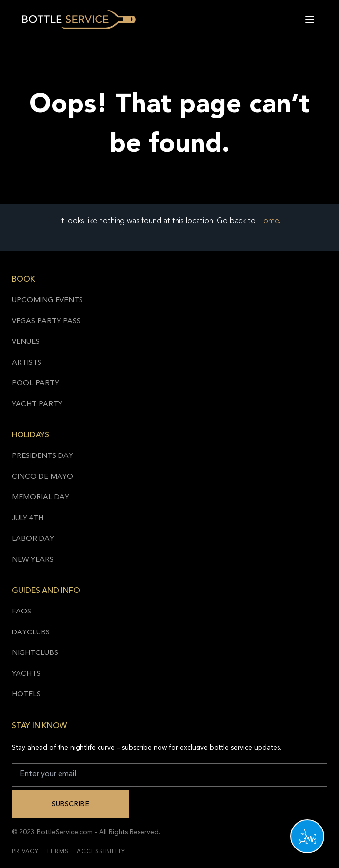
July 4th (28, 519)
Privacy (25, 852)
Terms (58, 852)
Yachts (26, 674)
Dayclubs (31, 633)
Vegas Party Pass (46, 322)
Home (268, 221)
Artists (27, 363)
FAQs (21, 612)
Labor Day (33, 539)
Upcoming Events (47, 301)
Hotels (26, 695)
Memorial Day (40, 498)
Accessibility (101, 852)
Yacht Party (37, 404)
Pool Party (35, 384)
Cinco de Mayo (42, 477)
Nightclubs (35, 653)
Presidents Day (42, 456)
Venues (26, 342)
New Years (33, 560)
